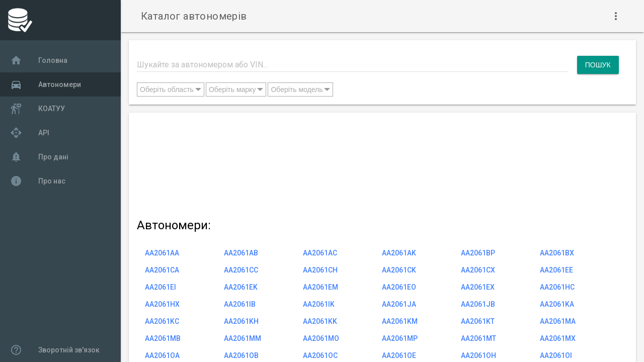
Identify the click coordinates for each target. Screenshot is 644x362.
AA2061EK (241, 287)
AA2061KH (241, 321)
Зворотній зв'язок (55, 350)
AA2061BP (478, 253)
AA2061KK (320, 321)
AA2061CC (241, 270)
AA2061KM (400, 321)
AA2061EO (399, 287)
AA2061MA (558, 321)
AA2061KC (162, 321)
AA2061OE (399, 355)
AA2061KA (557, 304)
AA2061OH (478, 355)
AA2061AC (320, 253)
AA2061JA (399, 304)
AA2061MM (243, 338)
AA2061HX (162, 304)
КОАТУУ (37, 109)
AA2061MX (558, 338)
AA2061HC (557, 287)
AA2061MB (163, 338)
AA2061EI (160, 287)
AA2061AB (241, 253)
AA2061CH (320, 270)
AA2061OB (241, 355)
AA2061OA (162, 355)
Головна (39, 60)
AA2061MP (400, 338)
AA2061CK (399, 270)
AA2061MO (321, 338)
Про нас (38, 181)
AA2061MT (478, 338)
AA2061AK (399, 253)
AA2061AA (162, 253)
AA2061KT (478, 321)
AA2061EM (320, 287)
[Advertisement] (378, 163)
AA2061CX (478, 270)
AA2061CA (162, 270)
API (30, 133)
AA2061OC (320, 355)
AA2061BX (557, 253)
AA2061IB (240, 304)
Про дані (39, 157)
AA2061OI (556, 355)
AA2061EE (556, 270)
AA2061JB (478, 304)
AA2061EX (478, 287)
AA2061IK (319, 304)
